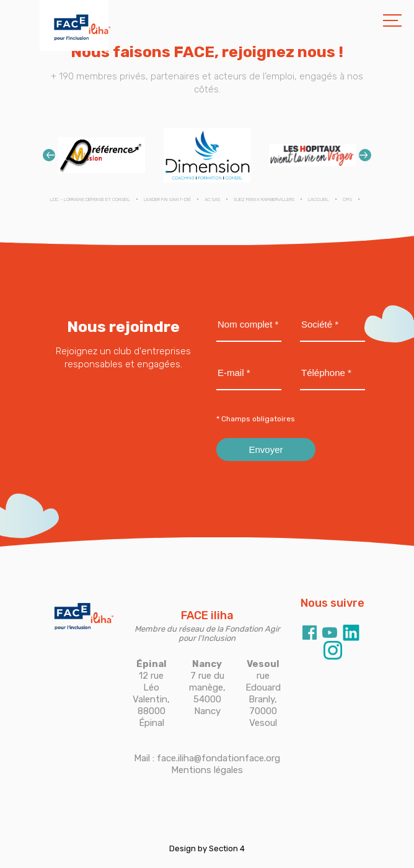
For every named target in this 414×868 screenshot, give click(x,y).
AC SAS (212, 199)
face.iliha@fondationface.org (218, 758)
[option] (102, 155)
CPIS (347, 199)
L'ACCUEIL (319, 199)
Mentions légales (207, 770)
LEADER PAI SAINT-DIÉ (167, 199)
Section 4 (227, 848)
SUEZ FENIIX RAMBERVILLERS (264, 199)
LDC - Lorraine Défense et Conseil (90, 199)
